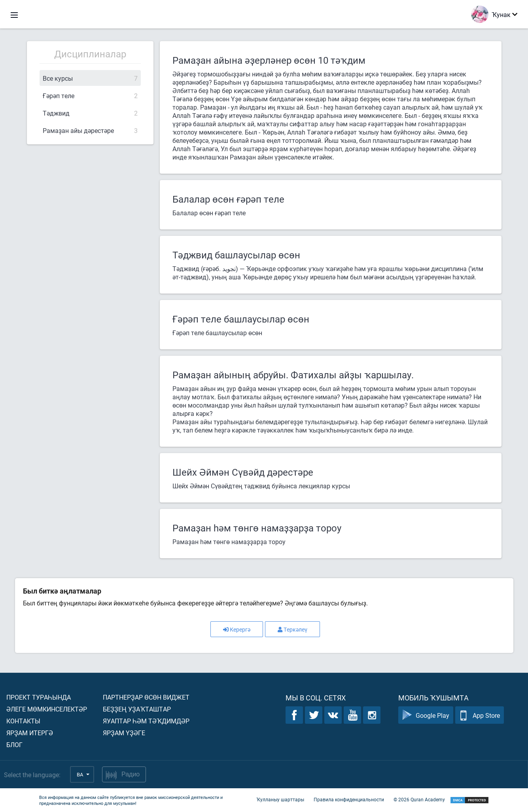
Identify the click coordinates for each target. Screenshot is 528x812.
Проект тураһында (39, 697)
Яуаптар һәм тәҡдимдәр (146, 721)
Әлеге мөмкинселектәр (47, 709)
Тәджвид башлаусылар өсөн (236, 255)
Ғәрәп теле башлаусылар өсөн (241, 319)
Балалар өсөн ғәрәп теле (228, 199)
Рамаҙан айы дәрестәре (90, 130)
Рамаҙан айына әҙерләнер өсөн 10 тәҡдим (269, 60)
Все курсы (90, 78)
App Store (480, 715)
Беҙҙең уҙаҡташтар (137, 709)
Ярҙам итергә (30, 733)
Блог (14, 745)
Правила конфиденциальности (349, 799)
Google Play (426, 715)
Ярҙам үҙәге (124, 733)
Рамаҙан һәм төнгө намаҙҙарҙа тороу (257, 528)
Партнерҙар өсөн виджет (146, 697)
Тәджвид (90, 113)
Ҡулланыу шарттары (280, 799)
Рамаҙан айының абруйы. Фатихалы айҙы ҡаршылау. (293, 375)
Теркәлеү (292, 629)
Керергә (237, 629)
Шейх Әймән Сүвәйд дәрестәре (243, 472)
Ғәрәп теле (90, 96)
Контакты (23, 721)
